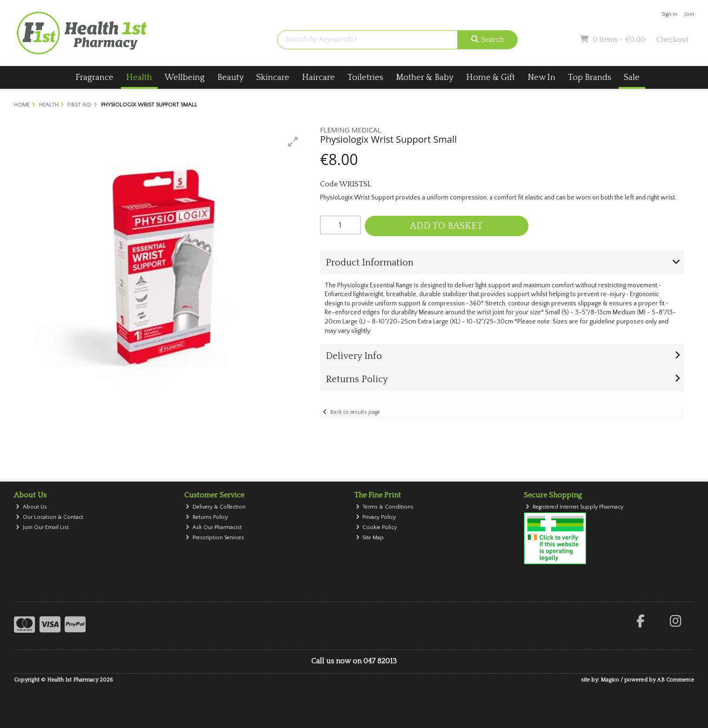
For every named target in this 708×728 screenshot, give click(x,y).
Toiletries (365, 77)
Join (689, 14)
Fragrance (94, 77)
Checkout (673, 40)
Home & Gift (491, 77)
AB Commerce (675, 680)
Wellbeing (185, 77)
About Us (31, 507)
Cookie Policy (377, 527)
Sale (632, 77)
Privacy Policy (376, 517)
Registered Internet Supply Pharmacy (574, 507)
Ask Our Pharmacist (214, 527)
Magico (610, 680)
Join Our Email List (42, 527)
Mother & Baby (425, 77)
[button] (293, 142)
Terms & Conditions (385, 507)
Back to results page (355, 412)
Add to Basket (446, 226)
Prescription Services (215, 538)
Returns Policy (207, 517)
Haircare (318, 77)
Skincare (273, 77)
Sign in (669, 14)
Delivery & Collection (216, 507)
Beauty (230, 77)
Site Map (370, 538)
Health (139, 77)
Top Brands (590, 77)
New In (541, 77)
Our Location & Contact (50, 517)
